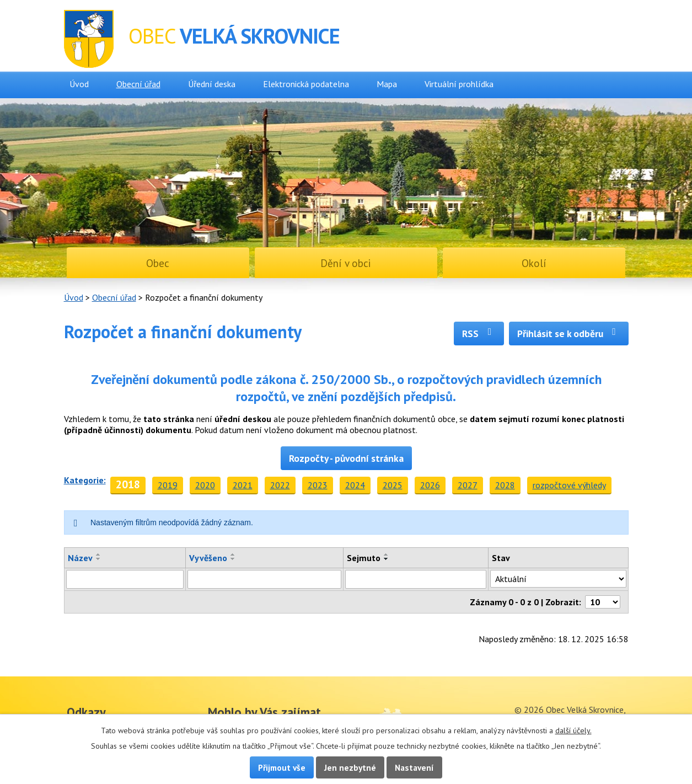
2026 (430, 485)
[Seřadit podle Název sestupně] (99, 559)
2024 (355, 485)
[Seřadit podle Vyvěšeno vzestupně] (233, 554)
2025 (393, 485)
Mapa (387, 84)
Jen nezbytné (350, 767)
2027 (468, 485)
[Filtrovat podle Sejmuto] (416, 579)
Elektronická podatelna (306, 84)
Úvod (79, 84)
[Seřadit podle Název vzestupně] (99, 554)
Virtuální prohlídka (459, 84)
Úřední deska (212, 84)
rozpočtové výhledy (569, 485)
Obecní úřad (138, 84)
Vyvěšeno (208, 558)
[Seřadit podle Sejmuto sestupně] (387, 559)
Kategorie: (85, 480)
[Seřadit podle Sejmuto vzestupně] (387, 554)
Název (80, 558)
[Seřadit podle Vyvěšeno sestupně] (233, 559)
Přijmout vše (282, 767)
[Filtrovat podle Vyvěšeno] (264, 579)
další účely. (573, 730)
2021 (243, 485)
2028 (505, 485)
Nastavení (414, 767)
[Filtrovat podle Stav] (558, 579)
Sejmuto (364, 558)
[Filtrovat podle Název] (125, 579)
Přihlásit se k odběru (569, 334)
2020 (205, 485)
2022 (280, 485)
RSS (479, 334)
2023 (318, 485)
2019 (168, 485)
